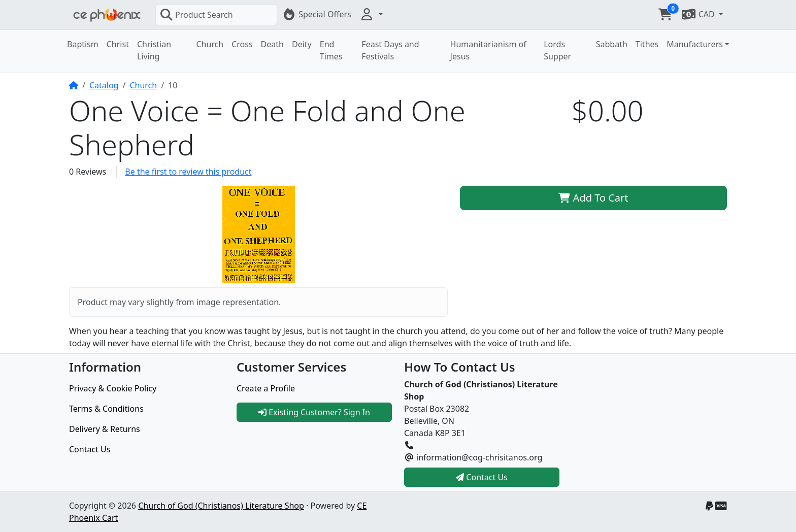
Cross (242, 44)
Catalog (104, 85)
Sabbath (612, 44)
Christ (118, 44)
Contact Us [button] (482, 477)
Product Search (196, 15)
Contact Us (90, 449)
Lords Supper (557, 50)
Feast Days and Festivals (390, 50)
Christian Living (154, 50)
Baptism (83, 44)
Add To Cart (593, 198)
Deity (302, 44)
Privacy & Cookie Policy (113, 388)
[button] (371, 14)
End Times (331, 50)
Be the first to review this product (188, 172)
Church (210, 44)
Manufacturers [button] (695, 44)
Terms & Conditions (106, 409)
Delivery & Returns (105, 429)
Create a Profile (266, 388)
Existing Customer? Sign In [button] (314, 412)
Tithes (647, 44)
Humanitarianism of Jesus (488, 50)
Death (272, 44)
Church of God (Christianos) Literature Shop (221, 506)
